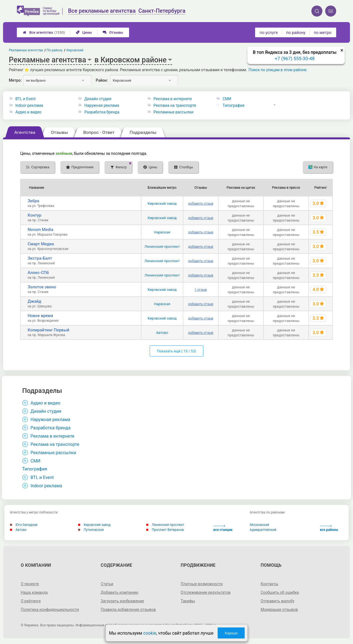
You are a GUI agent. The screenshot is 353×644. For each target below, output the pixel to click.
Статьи (107, 584)
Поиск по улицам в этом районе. (278, 70)
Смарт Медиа (41, 244)
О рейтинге (31, 601)
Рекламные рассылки (173, 112)
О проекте (30, 584)
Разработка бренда (102, 112)
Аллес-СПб (38, 273)
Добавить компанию (120, 592)
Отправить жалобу (278, 601)
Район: (102, 80)
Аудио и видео (29, 112)
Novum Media (40, 230)
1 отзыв (200, 290)
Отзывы (113, 32)
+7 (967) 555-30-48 (295, 58)
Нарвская (162, 232)
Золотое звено (42, 287)
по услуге (269, 33)
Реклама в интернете (173, 99)
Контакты (269, 584)
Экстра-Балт (40, 258)
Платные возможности (202, 584)
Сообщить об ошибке (280, 592)
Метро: (15, 80)
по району (296, 33)
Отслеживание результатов (206, 592)
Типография (233, 105)
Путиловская (91, 530)
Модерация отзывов (279, 610)
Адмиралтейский (263, 530)
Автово (162, 333)
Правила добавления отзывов (128, 610)
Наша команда (34, 592)
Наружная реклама (102, 105)
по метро (323, 33)
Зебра (33, 201)
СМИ (227, 99)
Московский (260, 525)
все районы (329, 528)
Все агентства (44, 32)
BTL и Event (26, 99)
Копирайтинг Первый (48, 330)
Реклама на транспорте (175, 105)
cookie (150, 633)
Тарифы (188, 601)
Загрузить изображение (122, 601)
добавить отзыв (201, 204)
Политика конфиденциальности (50, 610)
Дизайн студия (98, 99)
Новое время (40, 316)
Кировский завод (162, 203)
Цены (84, 32)
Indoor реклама (29, 105)
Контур (34, 215)
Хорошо (231, 633)
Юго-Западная (24, 525)
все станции (223, 528)
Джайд (34, 301)
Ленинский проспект (162, 247)
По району (55, 50)
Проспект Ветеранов (165, 530)
